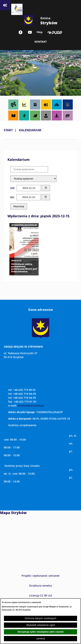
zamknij (40, 638)
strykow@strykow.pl (31, 405)
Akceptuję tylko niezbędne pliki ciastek (41, 632)
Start (8, 130)
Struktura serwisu (40, 586)
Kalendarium (30, 130)
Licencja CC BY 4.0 (40, 595)
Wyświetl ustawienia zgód (40, 625)
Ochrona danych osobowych (40, 618)
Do (12, 197)
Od (12, 188)
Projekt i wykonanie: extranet (41, 576)
